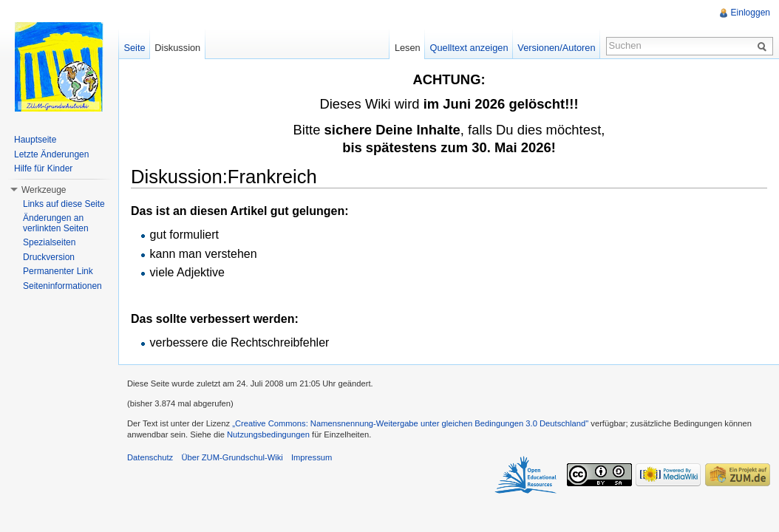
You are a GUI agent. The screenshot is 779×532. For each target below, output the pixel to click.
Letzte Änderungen (51, 154)
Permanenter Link (58, 271)
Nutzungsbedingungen (268, 434)
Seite (134, 48)
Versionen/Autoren (556, 48)
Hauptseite (35, 140)
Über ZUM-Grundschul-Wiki (232, 457)
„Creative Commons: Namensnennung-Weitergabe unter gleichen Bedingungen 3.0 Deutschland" (410, 423)
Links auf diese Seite (64, 204)
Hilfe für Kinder (43, 168)
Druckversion (49, 257)
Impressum (312, 457)
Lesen (408, 48)
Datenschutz (150, 457)
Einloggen (751, 13)
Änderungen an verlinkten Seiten (56, 223)
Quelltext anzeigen (469, 48)
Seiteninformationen (62, 286)
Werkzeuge (44, 190)
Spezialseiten (49, 242)
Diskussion (177, 48)
